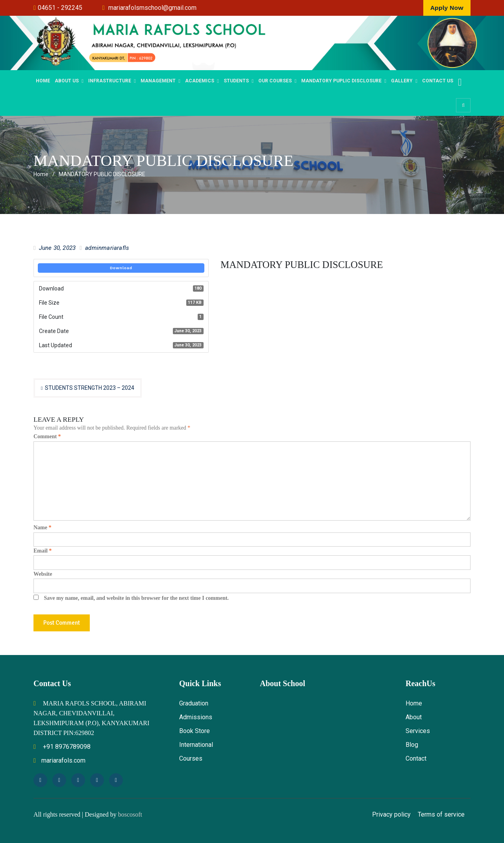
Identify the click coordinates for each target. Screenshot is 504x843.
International (196, 745)
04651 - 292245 (60, 8)
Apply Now (447, 8)
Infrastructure (110, 81)
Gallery (402, 81)
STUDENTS (236, 81)
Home (43, 81)
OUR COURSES (275, 81)
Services (418, 731)
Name (43, 528)
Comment (47, 436)
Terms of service (441, 814)
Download (121, 268)
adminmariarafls (107, 248)
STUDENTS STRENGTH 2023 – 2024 (90, 388)
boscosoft (130, 814)
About (414, 717)
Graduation (194, 703)
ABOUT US (67, 81)
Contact (416, 758)
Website (43, 574)
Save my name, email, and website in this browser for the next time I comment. (136, 598)
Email (43, 551)
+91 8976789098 (62, 747)
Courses (191, 758)
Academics (200, 81)
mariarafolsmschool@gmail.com (152, 8)
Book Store (195, 731)
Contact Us (438, 81)
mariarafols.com (59, 760)
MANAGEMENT (158, 81)
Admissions (196, 717)
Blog (412, 745)
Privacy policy (391, 814)
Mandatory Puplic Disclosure (341, 81)
